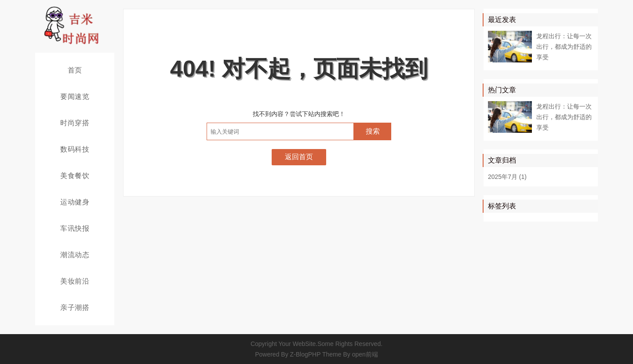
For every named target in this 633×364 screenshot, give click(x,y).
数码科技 (75, 149)
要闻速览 (75, 96)
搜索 (373, 131)
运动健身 (75, 202)
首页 (75, 70)
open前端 (365, 354)
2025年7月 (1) (507, 177)
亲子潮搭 (75, 308)
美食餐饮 (75, 176)
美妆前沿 (75, 281)
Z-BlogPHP (306, 354)
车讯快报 (75, 228)
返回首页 (299, 157)
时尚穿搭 (75, 123)
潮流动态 (75, 255)
